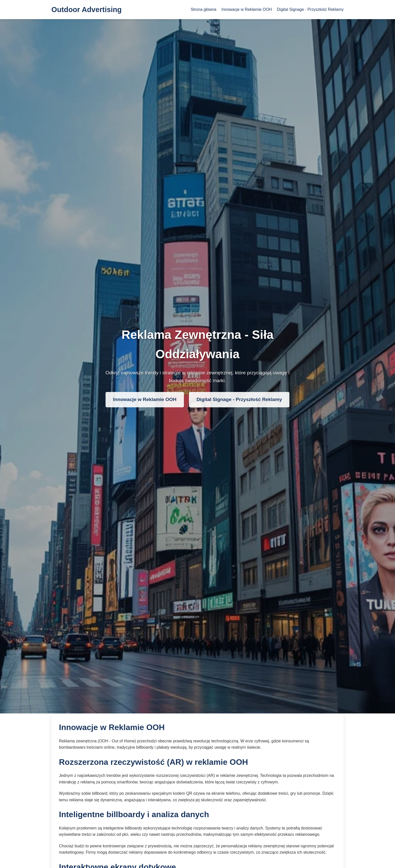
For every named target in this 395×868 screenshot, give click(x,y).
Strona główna (204, 9)
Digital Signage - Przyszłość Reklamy (310, 9)
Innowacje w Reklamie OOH (247, 9)
